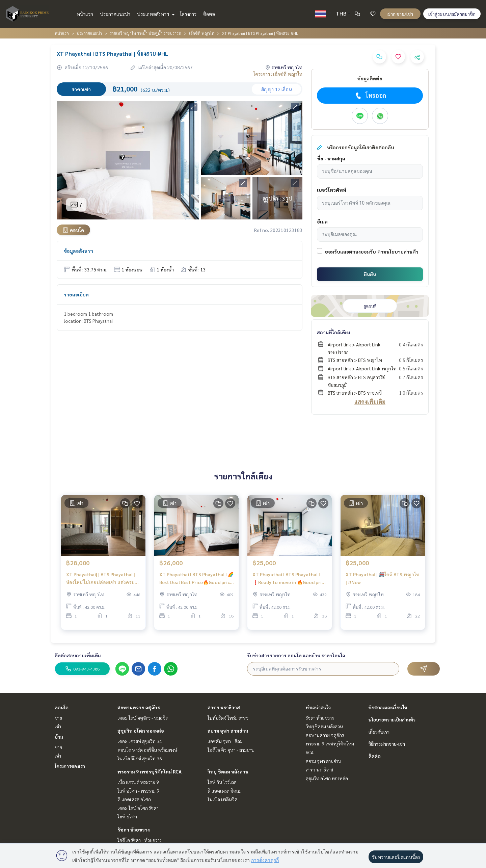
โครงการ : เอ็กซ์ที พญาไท (278, 74)
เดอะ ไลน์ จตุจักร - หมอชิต (143, 718)
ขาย (58, 718)
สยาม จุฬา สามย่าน (228, 731)
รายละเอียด (76, 294)
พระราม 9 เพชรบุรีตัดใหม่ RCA (150, 771)
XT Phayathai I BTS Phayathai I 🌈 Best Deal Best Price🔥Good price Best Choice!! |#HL (196, 583)
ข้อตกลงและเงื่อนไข (388, 707)
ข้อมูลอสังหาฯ (78, 251)
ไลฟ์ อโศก (127, 816)
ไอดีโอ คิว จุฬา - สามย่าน (231, 750)
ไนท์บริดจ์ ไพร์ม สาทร (228, 718)
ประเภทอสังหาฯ (155, 14)
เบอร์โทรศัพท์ (332, 190)
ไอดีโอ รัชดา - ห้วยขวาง (140, 840)
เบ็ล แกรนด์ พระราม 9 (138, 782)
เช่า (58, 726)
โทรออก (370, 96)
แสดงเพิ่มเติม (370, 402)
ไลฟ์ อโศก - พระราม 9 (138, 791)
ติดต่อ (209, 14)
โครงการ (188, 14)
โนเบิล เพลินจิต (223, 799)
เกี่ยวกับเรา (379, 732)
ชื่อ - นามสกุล (331, 158)
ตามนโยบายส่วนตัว (398, 252)
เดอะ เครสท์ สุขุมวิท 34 (140, 741)
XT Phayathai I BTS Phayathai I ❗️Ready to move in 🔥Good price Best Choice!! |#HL (290, 583)
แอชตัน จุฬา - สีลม (225, 741)
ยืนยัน (370, 274)
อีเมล (322, 221)
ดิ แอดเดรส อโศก (134, 799)
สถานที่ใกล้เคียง (334, 332)
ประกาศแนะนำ (115, 14)
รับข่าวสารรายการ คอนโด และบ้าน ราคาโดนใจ (296, 655)
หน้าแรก (85, 14)
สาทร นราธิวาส (224, 707)
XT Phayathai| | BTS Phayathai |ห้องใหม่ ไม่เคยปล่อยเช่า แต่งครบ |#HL (101, 583)
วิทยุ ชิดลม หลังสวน (228, 771)
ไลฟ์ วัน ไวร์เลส (222, 782)
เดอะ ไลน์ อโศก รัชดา (138, 808)
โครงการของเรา (70, 766)
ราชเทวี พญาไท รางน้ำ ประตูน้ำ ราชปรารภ (145, 33)
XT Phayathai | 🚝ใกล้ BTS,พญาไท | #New (383, 583)
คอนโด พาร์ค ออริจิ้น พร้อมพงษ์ (147, 750)
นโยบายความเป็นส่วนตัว (392, 719)
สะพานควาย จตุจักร (139, 707)
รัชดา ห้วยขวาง (134, 830)
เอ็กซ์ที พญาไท (202, 33)
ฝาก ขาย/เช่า (400, 14)
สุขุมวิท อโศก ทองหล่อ (141, 731)
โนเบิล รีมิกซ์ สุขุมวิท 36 (140, 758)
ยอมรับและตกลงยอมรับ (350, 252)
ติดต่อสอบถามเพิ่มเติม (78, 655)
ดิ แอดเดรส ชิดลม (225, 791)
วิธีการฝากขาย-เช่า (387, 744)
